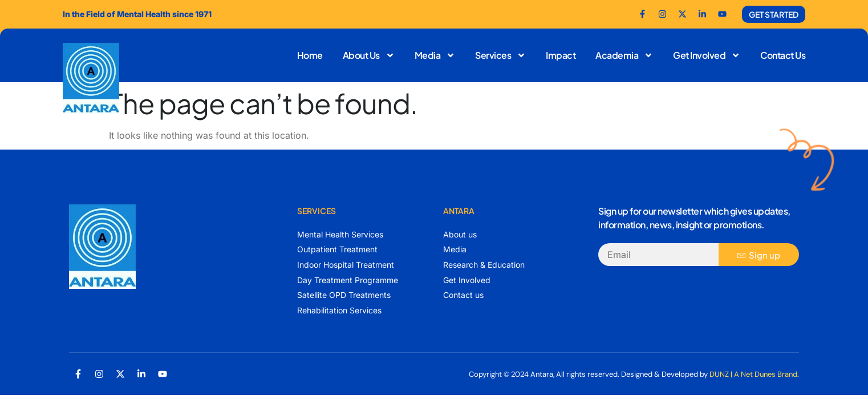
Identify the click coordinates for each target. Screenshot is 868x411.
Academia (624, 55)
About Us (369, 55)
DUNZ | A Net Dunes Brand (753, 374)
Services (500, 55)
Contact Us (783, 55)
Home (310, 55)
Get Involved (707, 55)
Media (435, 55)
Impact (561, 55)
